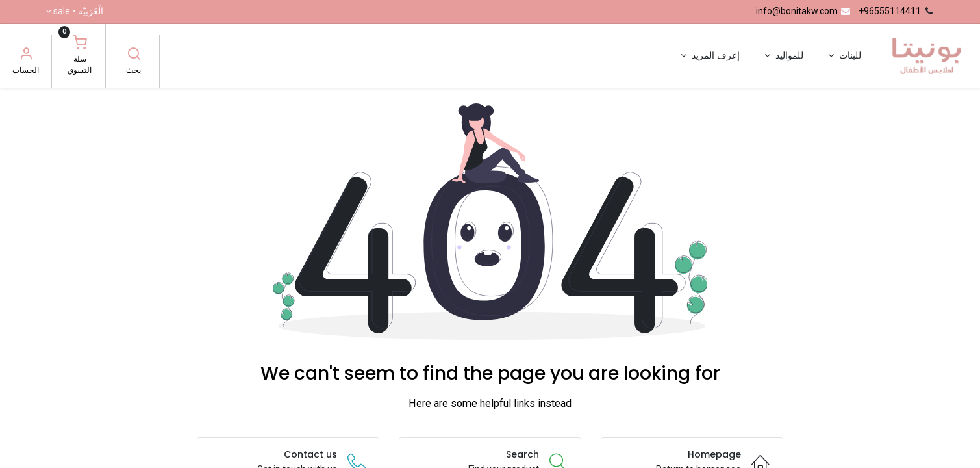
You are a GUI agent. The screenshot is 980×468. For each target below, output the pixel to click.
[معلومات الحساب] (26, 55)
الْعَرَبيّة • (78, 12)
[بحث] (134, 55)
